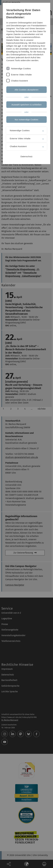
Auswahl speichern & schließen (26, 105)
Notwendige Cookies (21, 69)
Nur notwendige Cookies (26, 120)
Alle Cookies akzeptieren (26, 90)
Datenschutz (27, 156)
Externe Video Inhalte (21, 75)
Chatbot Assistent (20, 81)
